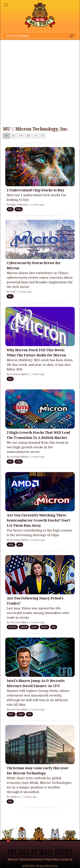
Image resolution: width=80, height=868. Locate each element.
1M (21, 136)
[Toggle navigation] (6, 5)
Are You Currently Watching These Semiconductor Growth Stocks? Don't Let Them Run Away (38, 520)
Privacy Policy (52, 860)
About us (13, 860)
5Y (43, 136)
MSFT (45, 627)
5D (13, 136)
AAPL (34, 627)
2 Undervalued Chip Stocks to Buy (35, 190)
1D (6, 136)
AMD (11, 544)
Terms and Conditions (31, 860)
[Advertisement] (40, 82)
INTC (11, 714)
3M (28, 136)
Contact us (67, 860)
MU (10, 209)
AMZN (24, 627)
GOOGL (12, 627)
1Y (36, 136)
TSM (19, 209)
